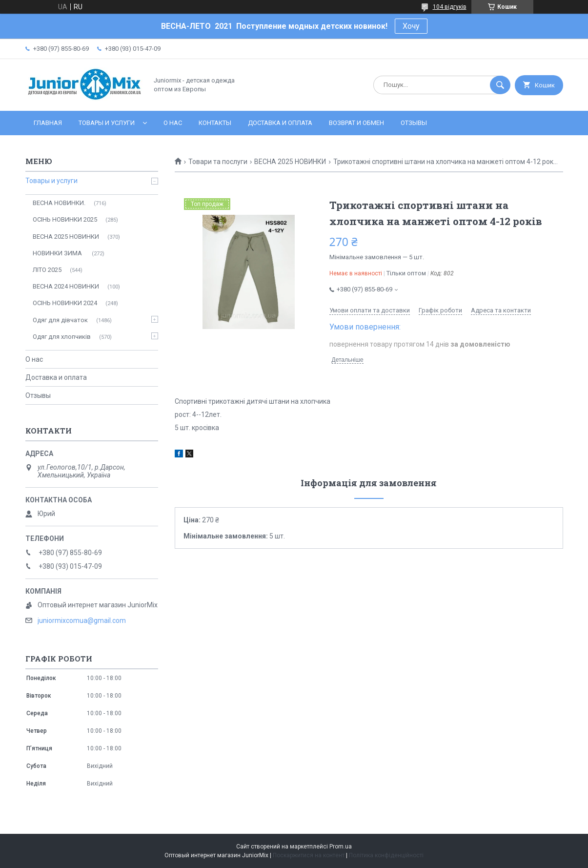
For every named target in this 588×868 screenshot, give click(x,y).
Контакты (215, 123)
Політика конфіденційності (386, 855)
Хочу (411, 26)
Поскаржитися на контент (309, 855)
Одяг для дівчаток (60, 320)
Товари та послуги (218, 162)
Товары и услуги (107, 123)
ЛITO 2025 (47, 270)
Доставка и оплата (280, 123)
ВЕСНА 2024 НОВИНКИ (66, 286)
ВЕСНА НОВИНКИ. (59, 203)
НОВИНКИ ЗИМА (58, 253)
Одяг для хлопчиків (62, 337)
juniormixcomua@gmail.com (82, 620)
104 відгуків (450, 7)
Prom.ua (341, 847)
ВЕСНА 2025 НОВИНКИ (290, 162)
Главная (48, 123)
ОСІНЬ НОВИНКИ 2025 (65, 219)
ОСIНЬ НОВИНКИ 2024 (65, 303)
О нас (173, 123)
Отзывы (414, 123)
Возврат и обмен (356, 123)
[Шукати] (500, 85)
